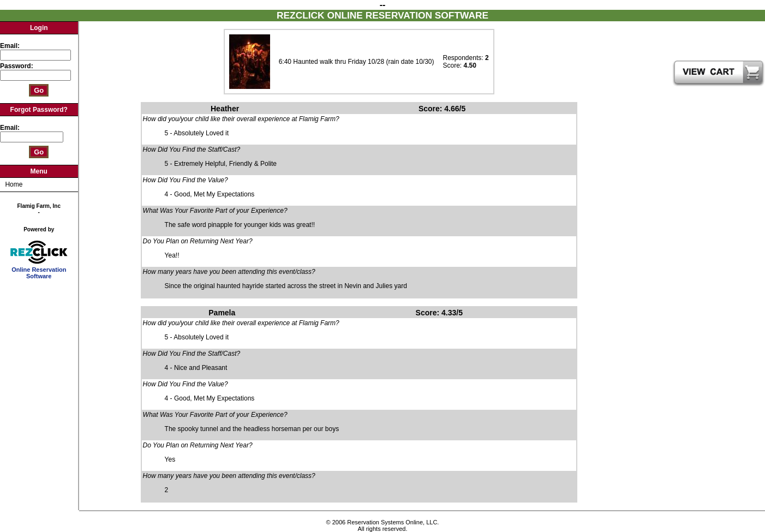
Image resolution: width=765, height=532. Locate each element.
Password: (17, 66)
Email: (10, 46)
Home (14, 184)
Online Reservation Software (39, 270)
